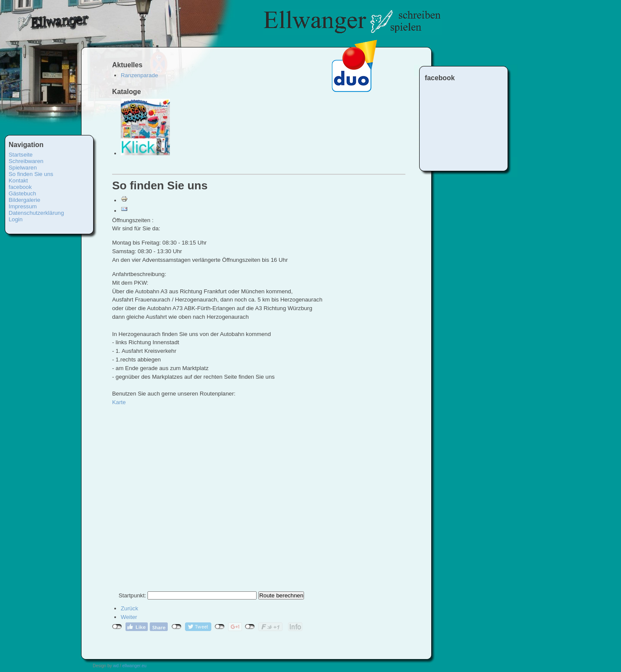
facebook (20, 187)
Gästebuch (22, 193)
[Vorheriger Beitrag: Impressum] (129, 608)
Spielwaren (23, 168)
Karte (119, 402)
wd (116, 666)
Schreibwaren (26, 161)
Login (16, 219)
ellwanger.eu (134, 666)
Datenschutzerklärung (36, 213)
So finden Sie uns (31, 174)
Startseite (21, 155)
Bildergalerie (24, 200)
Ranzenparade (140, 75)
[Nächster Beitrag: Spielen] (129, 617)
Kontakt (18, 181)
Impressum (23, 206)
